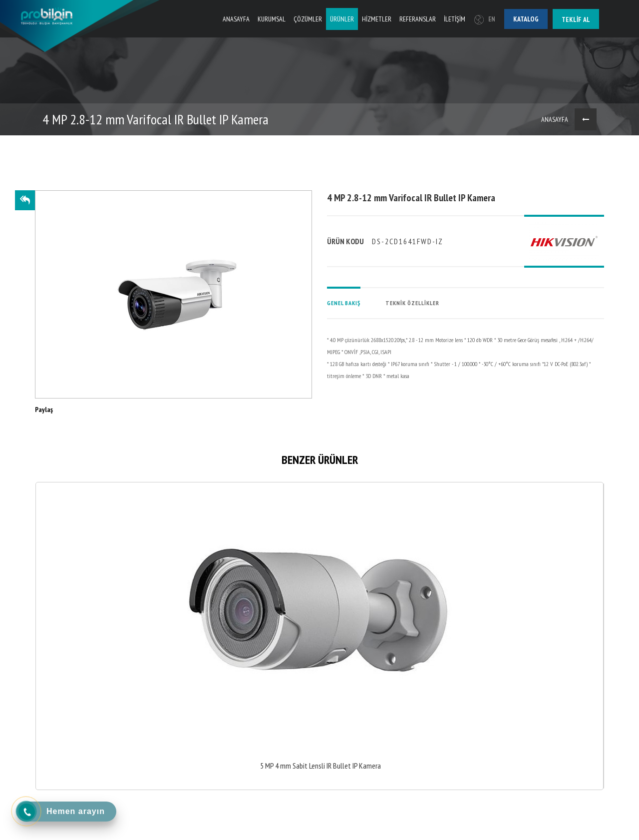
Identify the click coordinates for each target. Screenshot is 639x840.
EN (485, 19)
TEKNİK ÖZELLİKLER (412, 303)
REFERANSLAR (418, 19)
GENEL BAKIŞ (344, 303)
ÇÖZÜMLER (308, 19)
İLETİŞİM (455, 19)
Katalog (526, 19)
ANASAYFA (236, 19)
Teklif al (576, 19)
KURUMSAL (272, 19)
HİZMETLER (377, 19)
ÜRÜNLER (342, 19)
